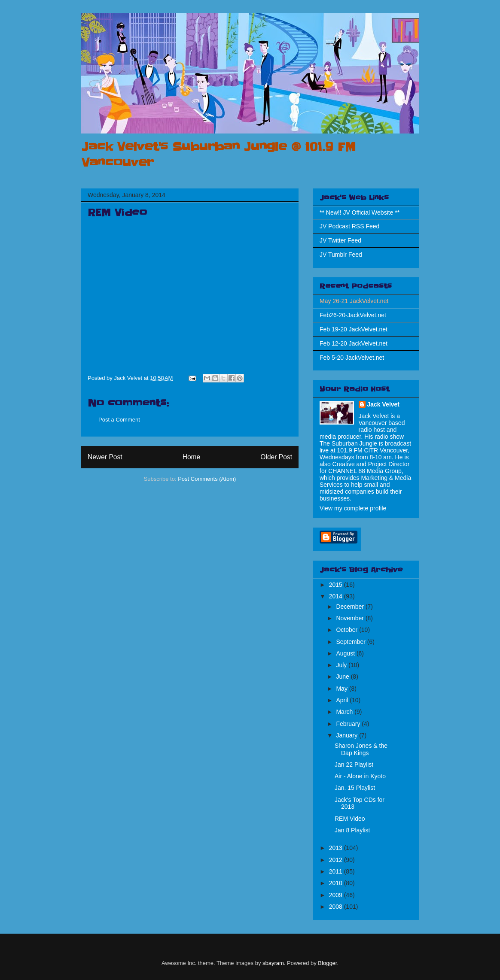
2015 (337, 585)
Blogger (327, 963)
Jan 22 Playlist (354, 765)
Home (192, 457)
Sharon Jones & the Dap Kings (361, 749)
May (342, 689)
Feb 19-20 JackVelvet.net (354, 329)
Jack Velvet (384, 404)
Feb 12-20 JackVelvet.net (354, 343)
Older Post (276, 457)
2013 (337, 848)
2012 (337, 860)
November (351, 618)
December (351, 607)
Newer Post (105, 457)
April (343, 700)
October (348, 630)
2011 (337, 871)
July (342, 665)
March (345, 712)
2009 (337, 895)
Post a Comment (119, 420)
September (351, 642)
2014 (337, 596)
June (343, 677)
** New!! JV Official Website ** (360, 212)
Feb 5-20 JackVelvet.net (352, 358)
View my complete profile (353, 508)
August (346, 653)
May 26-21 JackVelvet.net (354, 301)
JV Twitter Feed (340, 240)
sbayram (273, 963)
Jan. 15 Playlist (355, 788)
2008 (337, 907)
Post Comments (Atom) (207, 479)
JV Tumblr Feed (341, 255)
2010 (337, 883)
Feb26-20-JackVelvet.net (353, 315)
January (348, 735)
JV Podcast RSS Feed (349, 226)
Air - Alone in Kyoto (360, 776)
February (349, 724)
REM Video (350, 819)
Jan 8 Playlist (352, 830)
